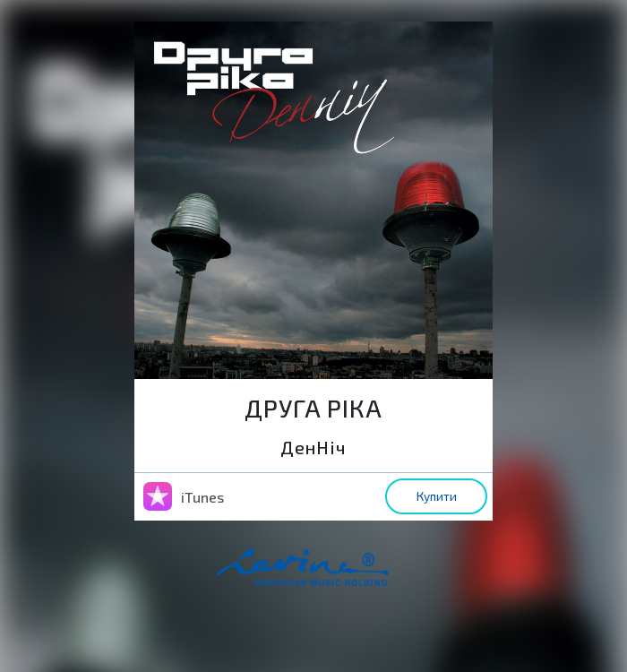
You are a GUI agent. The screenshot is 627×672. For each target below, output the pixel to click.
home (331, 576)
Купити (437, 496)
